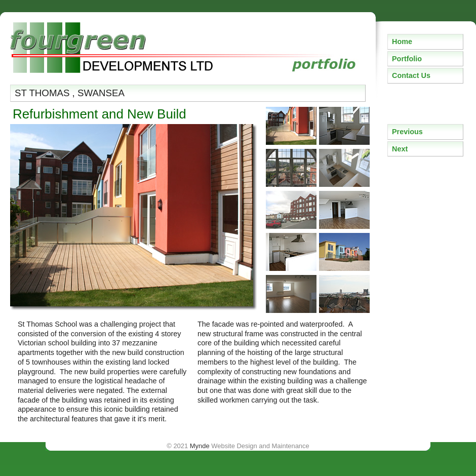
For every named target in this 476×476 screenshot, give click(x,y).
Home (402, 42)
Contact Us (411, 75)
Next (400, 149)
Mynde (200, 446)
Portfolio (407, 59)
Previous (407, 132)
